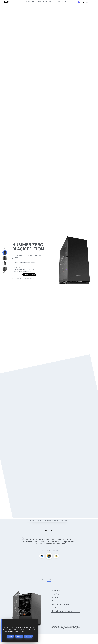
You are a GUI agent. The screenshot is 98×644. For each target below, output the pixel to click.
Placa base (56, 598)
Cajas (28, 2)
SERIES (60, 2)
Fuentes (34, 2)
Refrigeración (42, 2)
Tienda (66, 2)
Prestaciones (57, 591)
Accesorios (52, 2)
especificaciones (53, 519)
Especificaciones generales (62, 611)
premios (31, 519)
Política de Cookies (18, 632)
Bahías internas (58, 601)
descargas (63, 519)
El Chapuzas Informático (49, 550)
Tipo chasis (56, 594)
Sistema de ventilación (60, 604)
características (41, 519)
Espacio (55, 608)
